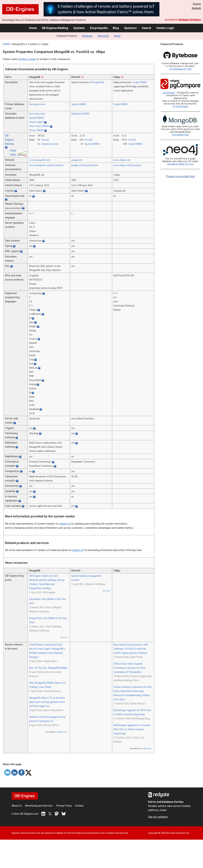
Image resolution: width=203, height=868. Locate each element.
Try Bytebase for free (180, 69)
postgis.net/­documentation (85, 165)
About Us (17, 806)
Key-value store (37, 114)
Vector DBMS (36, 130)
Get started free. (180, 135)
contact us (65, 524)
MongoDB (103, 36)
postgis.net (77, 160)
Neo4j (117, 36)
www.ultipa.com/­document (127, 165)
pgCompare (169, 93)
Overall (45, 140)
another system (28, 59)
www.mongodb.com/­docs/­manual (46, 165)
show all (64, 637)
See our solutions (158, 817)
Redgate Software (190, 20)
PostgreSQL (98, 82)
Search (146, 28)
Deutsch (196, 8)
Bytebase (87, 36)
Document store (37, 104)
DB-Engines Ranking (55, 28)
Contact (79, 806)
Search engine (36, 122)
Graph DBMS (140, 82)
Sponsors (130, 28)
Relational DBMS (80, 114)
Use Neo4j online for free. (180, 164)
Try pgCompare (180, 106)
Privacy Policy (64, 806)
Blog (116, 28)
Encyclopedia (99, 28)
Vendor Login (165, 28)
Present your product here (180, 176)
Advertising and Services (39, 806)
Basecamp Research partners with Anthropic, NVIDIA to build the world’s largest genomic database (131, 649)
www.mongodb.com (39, 160)
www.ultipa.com (122, 160)
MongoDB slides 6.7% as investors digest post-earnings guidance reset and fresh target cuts (47, 702)
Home (33, 28)
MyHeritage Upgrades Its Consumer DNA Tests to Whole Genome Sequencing (132, 729)
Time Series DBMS (39, 126)
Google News (62, 732)
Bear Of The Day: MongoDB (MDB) (48, 668)
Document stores (50, 144)
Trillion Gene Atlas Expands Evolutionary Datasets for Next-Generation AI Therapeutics (130, 668)
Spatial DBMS (79, 104)
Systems (79, 28)
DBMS (6, 44)
